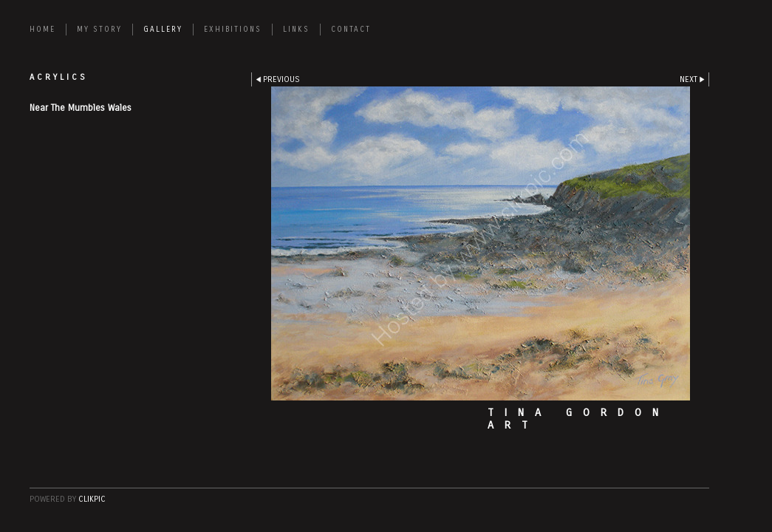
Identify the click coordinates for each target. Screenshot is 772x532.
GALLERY (163, 30)
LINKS (296, 30)
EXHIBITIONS (233, 30)
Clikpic (92, 499)
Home (42, 30)
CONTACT (351, 30)
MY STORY (99, 30)
